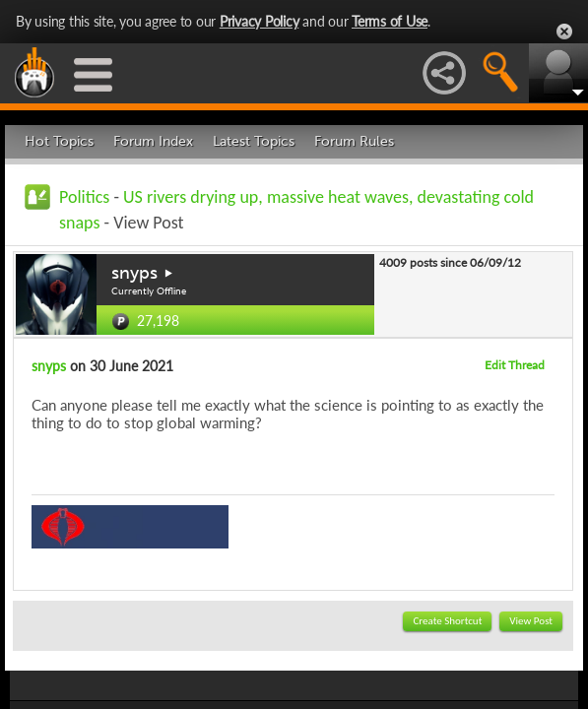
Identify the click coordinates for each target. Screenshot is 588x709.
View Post (531, 621)
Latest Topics (254, 141)
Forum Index (153, 141)
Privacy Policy (260, 21)
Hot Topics (59, 141)
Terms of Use (390, 21)
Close (564, 32)
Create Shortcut (447, 621)
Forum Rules (354, 141)
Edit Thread (515, 365)
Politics (84, 197)
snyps (134, 273)
